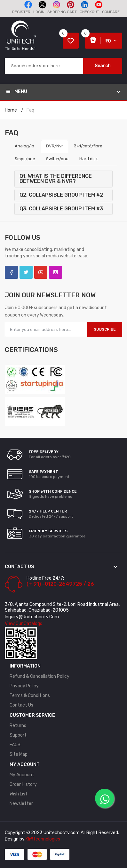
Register (21, 12)
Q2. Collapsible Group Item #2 (61, 195)
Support (18, 735)
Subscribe (105, 329)
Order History (23, 784)
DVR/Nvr (55, 146)
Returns (18, 726)
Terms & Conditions (30, 696)
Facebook (11, 272)
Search (103, 66)
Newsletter (21, 804)
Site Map (19, 754)
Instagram (56, 272)
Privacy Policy (24, 686)
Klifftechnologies (43, 839)
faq (30, 110)
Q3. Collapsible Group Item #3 (61, 209)
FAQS (15, 745)
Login (39, 12)
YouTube (41, 272)
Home (11, 110)
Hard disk (89, 159)
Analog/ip (25, 146)
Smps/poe (25, 159)
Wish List (19, 794)
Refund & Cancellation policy (40, 676)
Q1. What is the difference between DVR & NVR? (56, 179)
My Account (22, 775)
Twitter (26, 272)
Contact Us (21, 705)
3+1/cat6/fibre (88, 146)
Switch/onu (57, 159)
